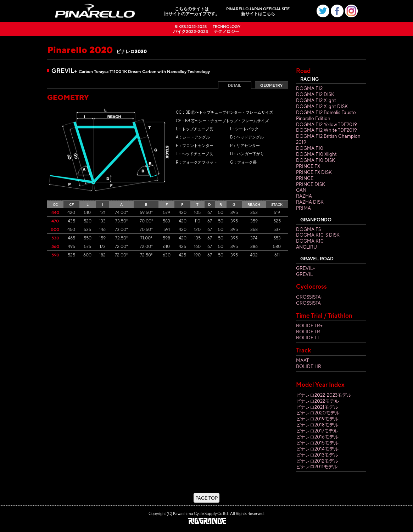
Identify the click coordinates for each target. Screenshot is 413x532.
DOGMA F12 (309, 88)
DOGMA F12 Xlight (316, 100)
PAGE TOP (207, 498)
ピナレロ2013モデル (317, 455)
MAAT (302, 360)
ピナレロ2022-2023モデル (324, 395)
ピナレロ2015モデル (317, 443)
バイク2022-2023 (191, 29)
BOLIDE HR (309, 366)
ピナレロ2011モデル (317, 466)
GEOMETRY (271, 85)
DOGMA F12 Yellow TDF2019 (327, 124)
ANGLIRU (306, 247)
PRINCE (305, 178)
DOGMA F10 (310, 148)
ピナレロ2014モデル (317, 449)
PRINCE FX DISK (314, 172)
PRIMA (303, 208)
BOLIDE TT (308, 337)
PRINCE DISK (311, 184)
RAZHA (304, 196)
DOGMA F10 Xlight (316, 154)
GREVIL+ (306, 268)
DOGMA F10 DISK (316, 160)
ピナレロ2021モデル (317, 407)
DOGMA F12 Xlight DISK (322, 106)
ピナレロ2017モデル (317, 431)
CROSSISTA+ (310, 297)
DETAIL (235, 85)
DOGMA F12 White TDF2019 (327, 130)
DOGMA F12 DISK (315, 94)
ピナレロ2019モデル (317, 418)
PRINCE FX (308, 166)
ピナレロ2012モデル (317, 461)
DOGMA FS (308, 229)
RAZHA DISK (310, 202)
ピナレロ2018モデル (317, 425)
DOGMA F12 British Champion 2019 (328, 139)
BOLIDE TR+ (309, 325)
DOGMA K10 (310, 241)
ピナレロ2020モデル (318, 412)
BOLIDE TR (308, 331)
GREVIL (304, 274)
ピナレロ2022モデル (317, 401)
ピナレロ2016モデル (317, 437)
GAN (301, 190)
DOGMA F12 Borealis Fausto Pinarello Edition (326, 115)
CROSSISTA (308, 303)
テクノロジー (227, 29)
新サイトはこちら (258, 11)
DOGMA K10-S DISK (318, 235)
